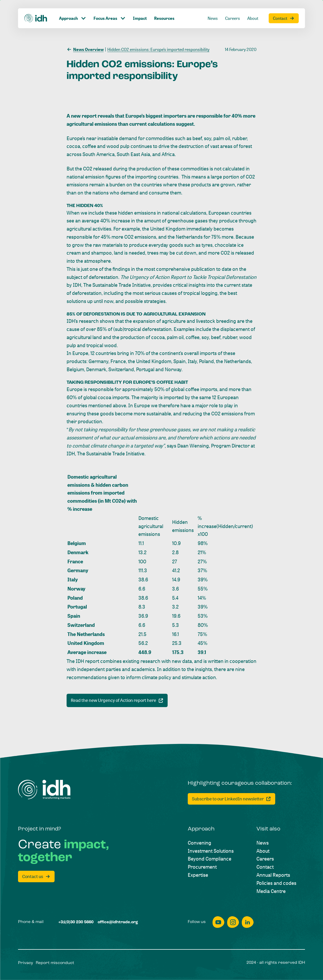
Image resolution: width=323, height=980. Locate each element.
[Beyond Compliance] (210, 859)
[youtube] (218, 922)
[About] (263, 851)
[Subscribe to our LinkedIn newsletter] (231, 799)
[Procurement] (202, 867)
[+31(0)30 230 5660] (76, 922)
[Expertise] (198, 875)
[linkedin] (248, 922)
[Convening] (199, 843)
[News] (263, 843)
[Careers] (265, 859)
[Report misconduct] (55, 963)
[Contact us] (36, 876)
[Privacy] (26, 963)
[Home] (44, 790)
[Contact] (265, 867)
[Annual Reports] (273, 875)
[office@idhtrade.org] (118, 922)
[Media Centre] (271, 891)
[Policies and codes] (276, 883)
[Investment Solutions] (211, 851)
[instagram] (233, 922)
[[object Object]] (117, 700)
